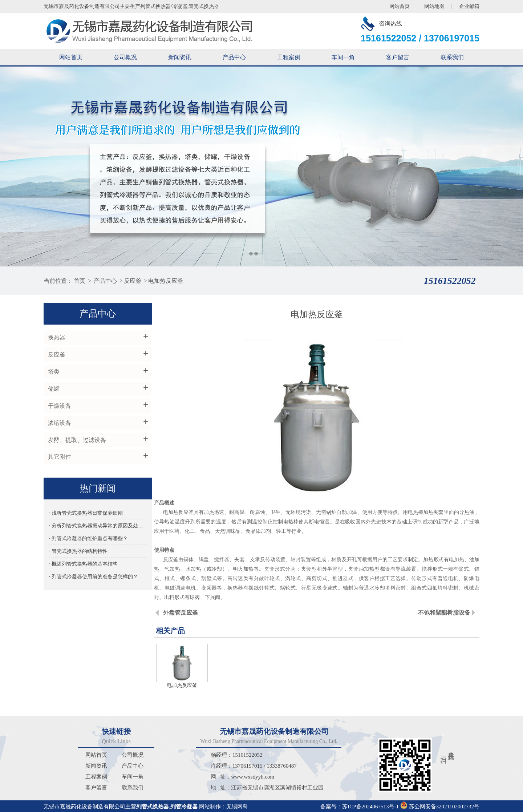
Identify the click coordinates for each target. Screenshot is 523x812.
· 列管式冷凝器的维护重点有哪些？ (88, 539)
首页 (80, 281)
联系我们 (452, 57)
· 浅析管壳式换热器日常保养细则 (86, 514)
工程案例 (289, 57)
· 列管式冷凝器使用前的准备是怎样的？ (93, 577)
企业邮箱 (469, 6)
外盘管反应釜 (183, 613)
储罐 (53, 389)
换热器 (56, 338)
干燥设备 (59, 406)
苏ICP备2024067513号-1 (370, 805)
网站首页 (400, 6)
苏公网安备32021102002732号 (440, 805)
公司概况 (125, 57)
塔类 (53, 372)
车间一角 (343, 57)
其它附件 (59, 457)
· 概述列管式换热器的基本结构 (83, 565)
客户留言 (398, 57)
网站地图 (434, 6)
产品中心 (234, 57)
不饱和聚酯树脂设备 (444, 613)
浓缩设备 (59, 423)
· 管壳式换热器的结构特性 (78, 552)
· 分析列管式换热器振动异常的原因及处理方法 (94, 526)
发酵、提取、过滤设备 (76, 440)
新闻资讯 (180, 57)
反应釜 (133, 281)
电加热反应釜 (166, 281)
